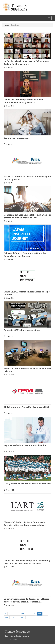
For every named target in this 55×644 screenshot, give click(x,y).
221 (28, 617)
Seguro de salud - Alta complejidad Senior (25, 445)
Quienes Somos (11, 640)
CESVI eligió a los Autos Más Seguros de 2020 (26, 407)
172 (22, 614)
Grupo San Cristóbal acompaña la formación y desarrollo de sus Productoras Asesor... (27, 562)
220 (23, 617)
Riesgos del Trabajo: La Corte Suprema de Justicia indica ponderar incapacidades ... (25, 524)
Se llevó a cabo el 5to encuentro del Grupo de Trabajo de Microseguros (26, 63)
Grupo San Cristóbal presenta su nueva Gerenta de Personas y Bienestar (23, 101)
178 (12, 617)
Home (6, 25)
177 (7, 617)
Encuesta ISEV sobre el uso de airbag (22, 330)
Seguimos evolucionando (17, 138)
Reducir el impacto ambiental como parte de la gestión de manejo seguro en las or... (27, 216)
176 (45, 614)
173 (28, 614)
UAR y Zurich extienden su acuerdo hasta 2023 (27, 484)
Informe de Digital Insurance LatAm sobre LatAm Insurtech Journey (25, 255)
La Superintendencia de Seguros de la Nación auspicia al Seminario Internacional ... (27, 600)
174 (34, 614)
